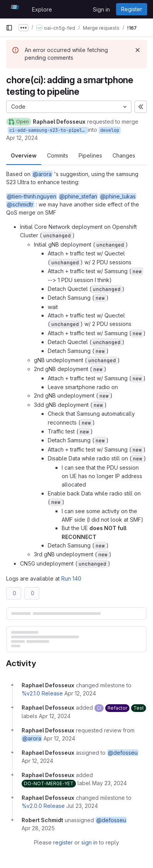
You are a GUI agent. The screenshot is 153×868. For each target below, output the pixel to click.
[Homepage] (15, 9)
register (63, 842)
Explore (42, 9)
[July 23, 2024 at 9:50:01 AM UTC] (82, 806)
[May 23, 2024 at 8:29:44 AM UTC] (109, 783)
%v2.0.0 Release (43, 806)
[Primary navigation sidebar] (9, 28)
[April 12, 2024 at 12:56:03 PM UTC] (80, 693)
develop (110, 130)
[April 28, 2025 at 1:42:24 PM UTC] (38, 828)
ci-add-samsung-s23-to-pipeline (49, 130)
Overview (24, 155)
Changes (124, 155)
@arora (42, 174)
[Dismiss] (138, 50)
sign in (89, 842)
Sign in (101, 9)
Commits (58, 155)
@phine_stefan (78, 196)
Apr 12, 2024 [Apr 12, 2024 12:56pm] (22, 138)
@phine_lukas (118, 196)
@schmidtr (20, 204)
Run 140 (71, 578)
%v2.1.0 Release (42, 693)
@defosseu (123, 753)
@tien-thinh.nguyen (32, 196)
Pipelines (90, 155)
